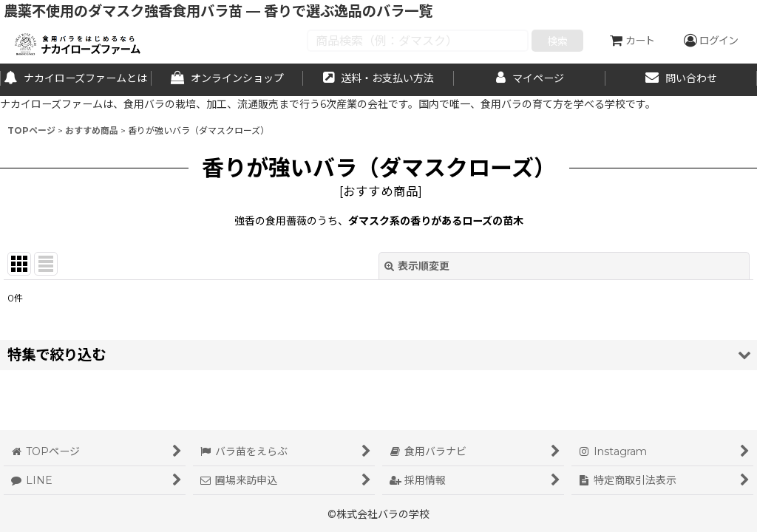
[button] (378, 355)
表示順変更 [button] (417, 266)
